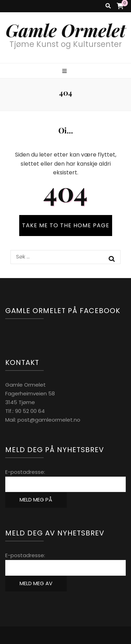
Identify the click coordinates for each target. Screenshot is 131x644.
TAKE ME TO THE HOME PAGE (66, 225)
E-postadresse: (25, 472)
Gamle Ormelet (66, 30)
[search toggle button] (108, 6)
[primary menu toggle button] (65, 71)
